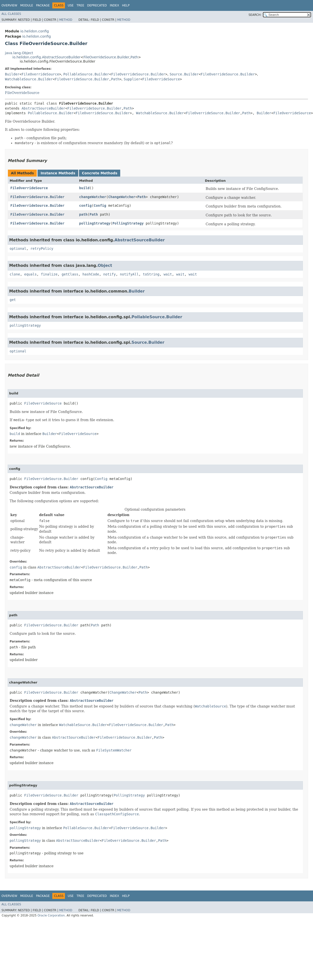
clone (15, 274)
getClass (70, 274)
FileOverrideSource (40, 74)
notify (109, 274)
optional (18, 249)
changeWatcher (93, 197)
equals (30, 274)
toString (151, 274)
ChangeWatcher (122, 197)
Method (66, 20)
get (13, 300)
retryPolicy (42, 249)
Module (27, 5)
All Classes (11, 14)
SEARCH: (255, 15)
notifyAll (129, 274)
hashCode (91, 274)
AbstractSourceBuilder (43, 108)
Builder (12, 74)
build (84, 188)
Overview (9, 5)
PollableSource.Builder (86, 74)
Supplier (132, 79)
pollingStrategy (95, 223)
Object (105, 265)
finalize (49, 274)
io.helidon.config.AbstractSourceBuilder (46, 57)
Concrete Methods (100, 173)
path (83, 214)
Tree (80, 5)
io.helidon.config (35, 31)
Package (43, 5)
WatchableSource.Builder (29, 79)
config (86, 205)
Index (115, 5)
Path (134, 57)
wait (168, 274)
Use (71, 5)
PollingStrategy (128, 223)
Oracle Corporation (51, 915)
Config (100, 205)
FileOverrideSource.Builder (106, 57)
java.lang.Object (19, 53)
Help (126, 5)
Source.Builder (184, 74)
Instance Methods (58, 173)
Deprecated (97, 5)
